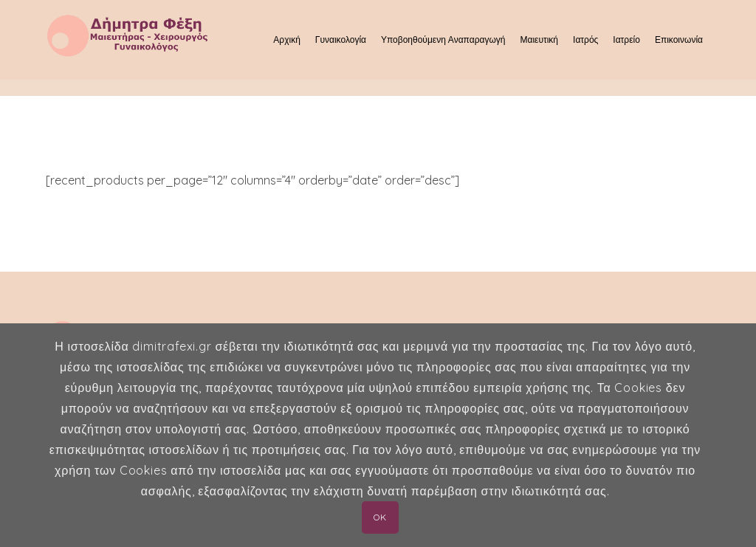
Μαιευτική (539, 39)
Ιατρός (585, 39)
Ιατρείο (626, 39)
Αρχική (286, 39)
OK (380, 517)
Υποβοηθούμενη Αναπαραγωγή (443, 39)
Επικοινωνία (679, 39)
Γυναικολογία (341, 39)
